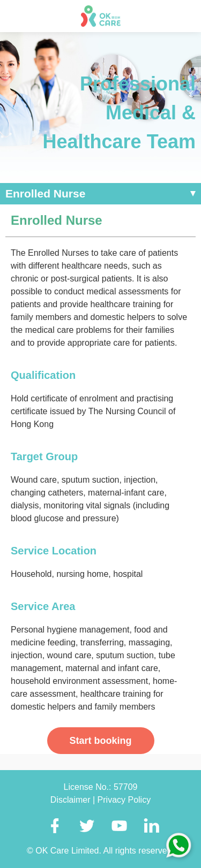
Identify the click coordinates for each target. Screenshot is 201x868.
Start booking (101, 741)
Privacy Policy (124, 800)
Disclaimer (72, 800)
